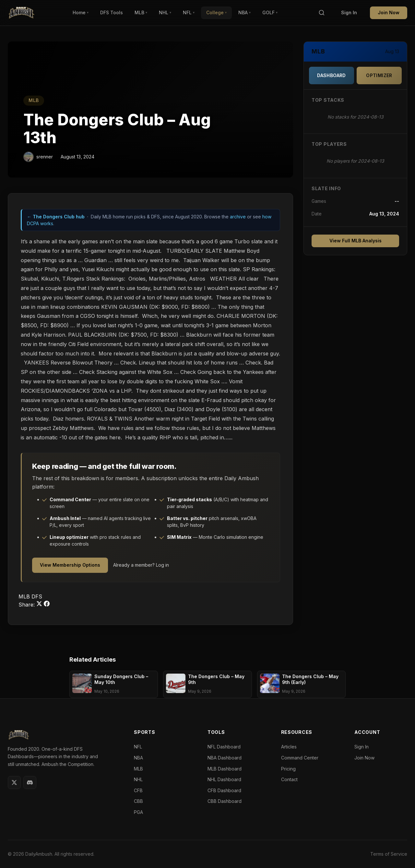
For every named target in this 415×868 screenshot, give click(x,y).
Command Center (300, 758)
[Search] (322, 13)
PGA (138, 812)
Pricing (288, 769)
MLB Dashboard (225, 769)
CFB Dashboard (224, 790)
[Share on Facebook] (47, 605)
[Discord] (30, 782)
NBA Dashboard (225, 758)
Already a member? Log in (141, 565)
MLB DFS (30, 596)
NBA (244, 12)
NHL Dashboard (224, 779)
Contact (289, 779)
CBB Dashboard (225, 801)
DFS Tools (112, 12)
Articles (289, 747)
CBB (138, 801)
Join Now (389, 12)
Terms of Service (389, 854)
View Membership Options (70, 565)
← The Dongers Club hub (56, 217)
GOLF (270, 12)
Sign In (349, 12)
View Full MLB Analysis (356, 241)
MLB (141, 12)
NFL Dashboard (224, 747)
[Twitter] (14, 782)
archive (238, 217)
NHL (165, 12)
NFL (189, 12)
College (216, 12)
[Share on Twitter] (40, 605)
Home (81, 12)
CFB (138, 790)
